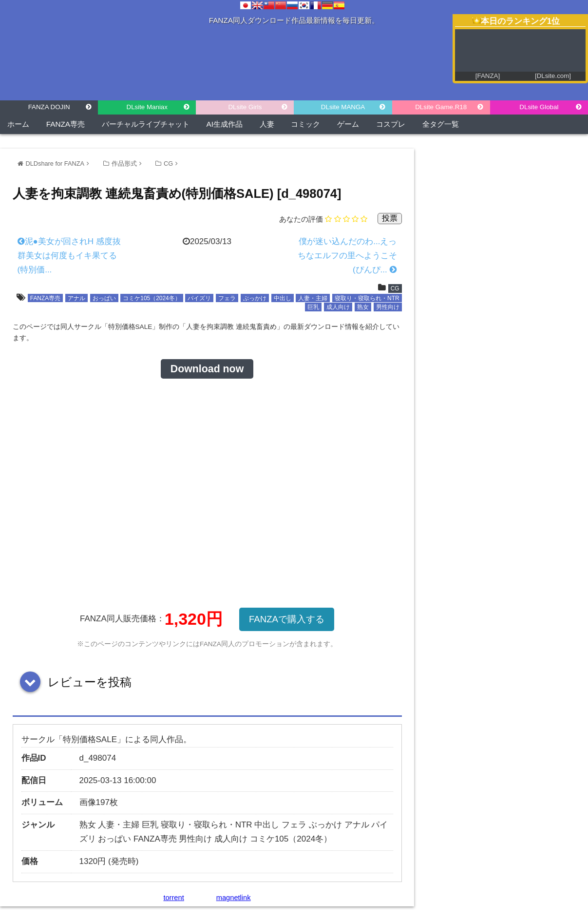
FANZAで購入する (287, 619)
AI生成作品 (225, 124)
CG (168, 163)
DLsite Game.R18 (441, 107)
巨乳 (313, 307)
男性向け (388, 307)
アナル (76, 298)
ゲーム (348, 124)
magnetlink (234, 898)
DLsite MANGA (343, 107)
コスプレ (391, 124)
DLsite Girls (245, 107)
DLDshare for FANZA (55, 163)
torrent (173, 898)
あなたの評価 (301, 219)
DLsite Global (539, 107)
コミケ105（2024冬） (152, 298)
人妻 (267, 124)
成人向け (338, 307)
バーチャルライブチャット (146, 124)
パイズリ (199, 298)
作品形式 (124, 163)
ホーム (18, 124)
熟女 (363, 307)
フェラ (227, 298)
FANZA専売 (66, 124)
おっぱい (104, 298)
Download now (207, 369)
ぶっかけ (255, 298)
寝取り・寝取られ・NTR (367, 298)
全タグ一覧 (441, 124)
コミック (305, 124)
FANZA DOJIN (49, 107)
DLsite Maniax (147, 107)
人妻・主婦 (313, 298)
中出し (283, 298)
